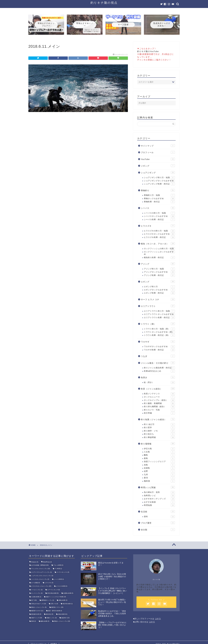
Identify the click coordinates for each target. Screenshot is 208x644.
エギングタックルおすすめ (159, 290)
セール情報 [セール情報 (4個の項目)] (36, 583)
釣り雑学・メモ (159, 431)
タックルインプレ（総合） (159, 400)
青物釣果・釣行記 (159, 202)
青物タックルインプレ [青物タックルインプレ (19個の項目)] (62, 621)
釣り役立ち (159, 434)
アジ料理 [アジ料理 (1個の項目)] (58, 569)
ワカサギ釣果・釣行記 (159, 350)
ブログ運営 (158, 523)
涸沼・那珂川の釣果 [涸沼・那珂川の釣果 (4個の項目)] (55, 611)
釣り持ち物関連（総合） (159, 407)
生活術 (158, 511)
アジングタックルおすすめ (159, 272)
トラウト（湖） (158, 324)
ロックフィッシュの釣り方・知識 (159, 249)
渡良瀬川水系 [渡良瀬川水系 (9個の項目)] (36, 614)
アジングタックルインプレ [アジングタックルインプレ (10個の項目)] (41, 569)
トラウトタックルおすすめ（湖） (159, 332)
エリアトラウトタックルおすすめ (159, 314)
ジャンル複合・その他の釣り (158, 363)
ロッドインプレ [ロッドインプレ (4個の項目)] (37, 593)
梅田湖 (159, 481)
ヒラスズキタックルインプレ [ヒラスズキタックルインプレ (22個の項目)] (41, 586)
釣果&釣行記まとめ (159, 371)
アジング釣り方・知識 (159, 269)
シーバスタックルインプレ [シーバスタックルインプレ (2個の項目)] (40, 579)
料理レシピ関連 (158, 487)
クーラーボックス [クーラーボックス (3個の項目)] (63, 572)
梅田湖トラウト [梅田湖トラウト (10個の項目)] (57, 607)
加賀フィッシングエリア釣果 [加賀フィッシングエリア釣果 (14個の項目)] (56, 597)
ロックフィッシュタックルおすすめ (159, 253)
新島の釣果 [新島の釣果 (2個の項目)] (63, 600)
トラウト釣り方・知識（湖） (159, 329)
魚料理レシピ (159, 496)
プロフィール (158, 152)
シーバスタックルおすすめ (159, 216)
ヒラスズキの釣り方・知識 (159, 231)
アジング (158, 264)
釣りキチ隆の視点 (104, 3)
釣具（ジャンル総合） (158, 389)
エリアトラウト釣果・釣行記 (159, 318)
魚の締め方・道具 (159, 492)
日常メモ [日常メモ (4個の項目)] (54, 604)
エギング (158, 281)
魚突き (158, 377)
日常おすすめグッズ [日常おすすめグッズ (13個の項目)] (39, 604)
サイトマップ (158, 146)
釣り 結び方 (159, 424)
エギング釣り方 (159, 287)
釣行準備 (159, 413)
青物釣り (158, 190)
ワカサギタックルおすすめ (159, 347)
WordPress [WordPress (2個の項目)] (47, 562)
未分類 (158, 529)
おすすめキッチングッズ (159, 499)
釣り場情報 (158, 444)
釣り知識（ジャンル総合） (158, 419)
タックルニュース (159, 397)
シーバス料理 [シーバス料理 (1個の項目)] (59, 579)
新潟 (159, 478)
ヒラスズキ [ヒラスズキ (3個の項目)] (49, 583)
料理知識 (159, 505)
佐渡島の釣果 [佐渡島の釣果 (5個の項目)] (68, 593)
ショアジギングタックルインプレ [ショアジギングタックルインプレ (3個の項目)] (42, 576)
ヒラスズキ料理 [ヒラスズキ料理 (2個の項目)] (62, 586)
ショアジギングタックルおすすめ (159, 181)
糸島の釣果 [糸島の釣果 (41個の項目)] (63, 614)
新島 (159, 458)
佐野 (159, 471)
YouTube (158, 159)
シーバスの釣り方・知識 (159, 213)
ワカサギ (158, 342)
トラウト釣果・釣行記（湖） (159, 335)
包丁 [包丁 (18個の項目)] (34, 600)
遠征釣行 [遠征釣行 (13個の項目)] (65, 618)
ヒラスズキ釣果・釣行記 (159, 237)
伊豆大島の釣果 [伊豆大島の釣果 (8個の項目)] (53, 593)
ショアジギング (158, 172)
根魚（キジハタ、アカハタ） (158, 243)
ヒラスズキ (158, 226)
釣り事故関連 (159, 437)
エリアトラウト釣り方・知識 (159, 311)
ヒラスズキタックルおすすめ (159, 234)
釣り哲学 (159, 428)
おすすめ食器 (159, 502)
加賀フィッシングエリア (159, 462)
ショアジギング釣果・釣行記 (159, 184)
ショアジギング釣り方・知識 (159, 178)
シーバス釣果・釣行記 (159, 220)
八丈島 (159, 452)
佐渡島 (159, 468)
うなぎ (158, 356)
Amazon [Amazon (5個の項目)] (35, 562)
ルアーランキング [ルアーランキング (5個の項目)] (54, 590)
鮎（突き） (159, 382)
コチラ (158, 619)
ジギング (158, 166)
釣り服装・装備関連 (159, 403)
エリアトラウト (158, 306)
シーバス (158, 208)
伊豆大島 (159, 449)
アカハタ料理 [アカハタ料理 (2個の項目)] (58, 565)
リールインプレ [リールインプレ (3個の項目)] (37, 590)
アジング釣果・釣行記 (159, 275)
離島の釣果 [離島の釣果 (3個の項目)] (45, 621)
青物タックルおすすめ (159, 199)
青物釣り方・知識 (159, 195)
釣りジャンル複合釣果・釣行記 (159, 368)
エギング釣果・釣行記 (159, 293)
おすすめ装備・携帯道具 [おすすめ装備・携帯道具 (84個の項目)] (40, 565)
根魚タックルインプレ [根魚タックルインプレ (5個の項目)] (39, 607)
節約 (159, 517)
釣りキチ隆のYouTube (148, 51)
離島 (159, 455)
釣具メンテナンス (159, 394)
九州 (159, 475)
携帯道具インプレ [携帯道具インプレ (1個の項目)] (48, 600)
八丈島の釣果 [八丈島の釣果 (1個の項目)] (36, 597)
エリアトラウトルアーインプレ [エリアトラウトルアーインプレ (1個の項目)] (42, 572)
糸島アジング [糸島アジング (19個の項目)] (37, 618)
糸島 (159, 465)
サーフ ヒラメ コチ (158, 299)
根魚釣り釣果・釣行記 (159, 258)
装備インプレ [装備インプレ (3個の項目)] (52, 618)
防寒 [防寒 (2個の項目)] (34, 621)
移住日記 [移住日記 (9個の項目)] (50, 614)
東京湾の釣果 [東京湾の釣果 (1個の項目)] (68, 604)
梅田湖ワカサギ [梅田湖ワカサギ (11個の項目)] (37, 611)
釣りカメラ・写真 (159, 410)
